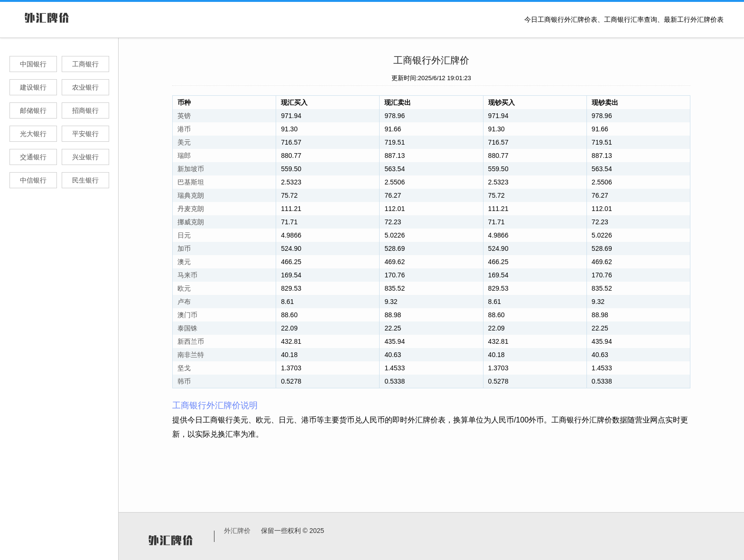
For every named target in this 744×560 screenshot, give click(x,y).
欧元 (184, 288)
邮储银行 (33, 110)
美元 (184, 142)
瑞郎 (184, 156)
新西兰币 (191, 341)
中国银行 (33, 64)
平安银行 (85, 134)
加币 (184, 248)
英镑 (184, 116)
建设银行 (33, 87)
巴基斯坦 (191, 182)
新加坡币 (191, 169)
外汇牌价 (237, 531)
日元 (184, 235)
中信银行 (33, 180)
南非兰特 (191, 355)
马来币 (187, 275)
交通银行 (33, 157)
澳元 (184, 262)
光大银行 (33, 134)
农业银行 (85, 87)
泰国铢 (187, 328)
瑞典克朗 (191, 195)
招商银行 (85, 110)
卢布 (184, 302)
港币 (184, 129)
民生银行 (85, 180)
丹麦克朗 (191, 209)
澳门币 (187, 315)
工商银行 (85, 64)
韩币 (184, 381)
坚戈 (184, 368)
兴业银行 (85, 157)
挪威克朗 (191, 222)
